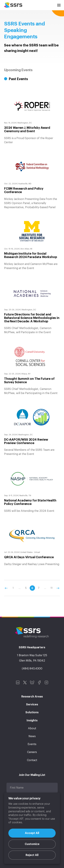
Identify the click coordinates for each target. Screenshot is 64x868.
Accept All (32, 833)
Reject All (32, 855)
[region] (32, 828)
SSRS (13, 5)
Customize (32, 844)
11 (52, 588)
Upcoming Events (18, 70)
